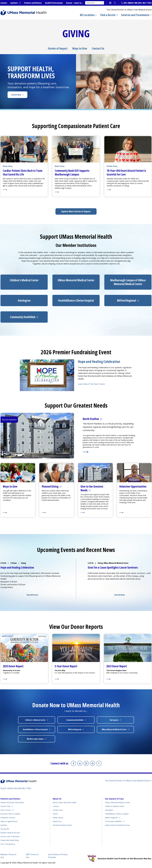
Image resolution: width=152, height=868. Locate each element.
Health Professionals (54, 3)
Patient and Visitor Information (12, 802)
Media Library (58, 818)
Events (55, 814)
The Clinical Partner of (127, 781)
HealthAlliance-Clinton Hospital (117, 814)
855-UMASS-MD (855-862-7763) (138, 3)
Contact (56, 806)
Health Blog (9, 840)
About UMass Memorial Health (65, 802)
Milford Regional (111, 818)
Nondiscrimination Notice (62, 825)
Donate (69, 3)
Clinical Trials (5, 806)
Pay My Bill (5, 829)
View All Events (32, 595)
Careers (4, 3)
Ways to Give (80, 48)
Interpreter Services (8, 818)
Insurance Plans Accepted (10, 814)
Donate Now (16, 95)
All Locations (87, 15)
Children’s (24, 280)
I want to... (78, 3)
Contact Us (98, 48)
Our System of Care (114, 799)
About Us (57, 799)
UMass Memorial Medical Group (117, 825)
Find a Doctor (108, 15)
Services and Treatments (135, 15)
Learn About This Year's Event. (91, 384)
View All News (120, 595)
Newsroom (57, 821)
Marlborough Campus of (128, 282)
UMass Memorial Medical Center (118, 802)
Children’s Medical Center (115, 806)
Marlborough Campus (35, 739)
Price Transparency (8, 844)
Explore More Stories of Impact (76, 211)
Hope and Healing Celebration (99, 362)
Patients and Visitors (33, 3)
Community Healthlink (113, 821)
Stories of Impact (58, 48)
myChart (14, 3)
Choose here (95, 3)
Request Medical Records (10, 833)
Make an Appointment (9, 821)
